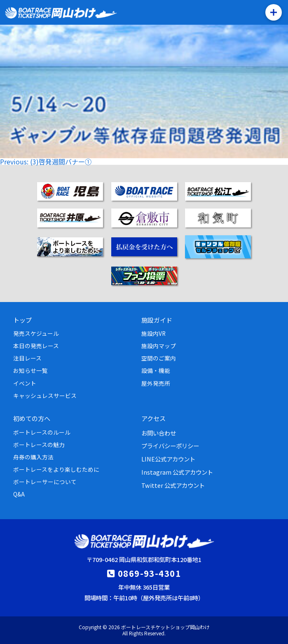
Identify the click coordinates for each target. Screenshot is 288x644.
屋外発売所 (156, 383)
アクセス (153, 418)
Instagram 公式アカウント (177, 472)
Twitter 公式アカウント (173, 485)
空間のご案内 (159, 358)
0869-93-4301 (149, 573)
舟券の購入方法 (33, 457)
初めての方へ (32, 418)
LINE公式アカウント (168, 459)
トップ (22, 320)
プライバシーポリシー (170, 446)
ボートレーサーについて (45, 482)
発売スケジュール (36, 333)
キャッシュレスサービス (45, 396)
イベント (25, 383)
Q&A (19, 494)
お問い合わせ (159, 433)
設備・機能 (156, 370)
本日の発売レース (36, 346)
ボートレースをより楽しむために (56, 469)
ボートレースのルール (42, 432)
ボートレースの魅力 (39, 445)
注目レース (27, 358)
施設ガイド (157, 320)
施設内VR (153, 333)
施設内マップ (159, 346)
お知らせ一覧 (30, 370)
